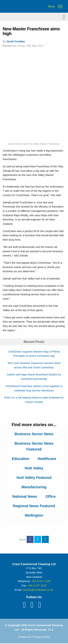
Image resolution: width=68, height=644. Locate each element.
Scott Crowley (16, 41)
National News (25, 496)
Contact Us (25, 637)
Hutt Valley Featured (34, 478)
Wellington (34, 515)
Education (21, 459)
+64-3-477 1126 (41, 581)
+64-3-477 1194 (37, 585)
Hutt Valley (34, 468)
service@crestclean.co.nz (38, 590)
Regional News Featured (34, 506)
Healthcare (47, 459)
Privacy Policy (42, 637)
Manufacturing (34, 487)
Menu (51, 7)
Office (51, 496)
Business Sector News (34, 434)
